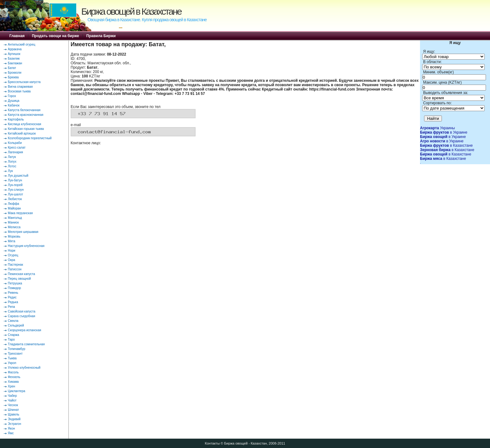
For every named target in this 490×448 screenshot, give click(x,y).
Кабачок (14, 105)
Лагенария (15, 152)
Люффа (13, 204)
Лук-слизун (16, 190)
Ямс (11, 433)
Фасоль (13, 372)
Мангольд (15, 218)
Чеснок (13, 405)
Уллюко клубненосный (24, 368)
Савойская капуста (22, 311)
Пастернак (15, 265)
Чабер (12, 396)
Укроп (12, 363)
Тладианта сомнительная (26, 344)
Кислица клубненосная (25, 124)
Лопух (12, 162)
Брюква (13, 77)
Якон (11, 428)
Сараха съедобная (21, 316)
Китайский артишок (22, 133)
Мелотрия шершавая (23, 232)
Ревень (13, 293)
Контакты (212, 443)
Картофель (16, 119)
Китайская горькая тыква (26, 129)
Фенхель (14, 377)
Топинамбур (17, 349)
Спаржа (13, 335)
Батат (12, 68)
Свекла (13, 321)
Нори (12, 251)
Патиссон (15, 269)
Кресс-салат (17, 148)
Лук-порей (15, 185)
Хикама (13, 382)
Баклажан (15, 63)
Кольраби (15, 143)
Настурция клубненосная (26, 246)
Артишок (14, 54)
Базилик (14, 59)
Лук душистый (18, 176)
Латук (12, 157)
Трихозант (15, 354)
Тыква (12, 358)
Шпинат (13, 410)
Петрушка (15, 283)
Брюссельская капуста (24, 82)
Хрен (11, 386)
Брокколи (15, 73)
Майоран (14, 208)
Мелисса (14, 227)
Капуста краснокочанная (26, 115)
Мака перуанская (20, 213)
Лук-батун (15, 180)
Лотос (12, 166)
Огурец (13, 255)
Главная (17, 36)
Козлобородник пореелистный (30, 138)
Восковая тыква (19, 91)
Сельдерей (16, 325)
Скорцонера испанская (25, 330)
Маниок (13, 222)
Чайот (12, 400)
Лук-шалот (15, 194)
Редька (13, 302)
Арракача (15, 49)
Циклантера (17, 391)
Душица (14, 101)
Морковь (14, 236)
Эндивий (14, 419)
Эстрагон (14, 424)
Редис (12, 297)
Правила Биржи (101, 36)
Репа (11, 307)
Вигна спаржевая (20, 87)
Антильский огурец (22, 44)
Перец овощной (19, 279)
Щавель (14, 414)
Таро (11, 340)
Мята (12, 241)
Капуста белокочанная (24, 110)
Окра (11, 260)
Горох (12, 96)
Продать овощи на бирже (55, 36)
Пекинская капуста (21, 274)
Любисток (15, 199)
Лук (10, 171)
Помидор (14, 288)
